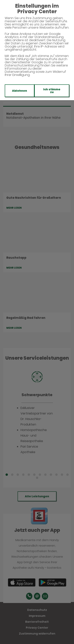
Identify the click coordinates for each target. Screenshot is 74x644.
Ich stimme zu (52, 91)
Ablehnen (20, 91)
